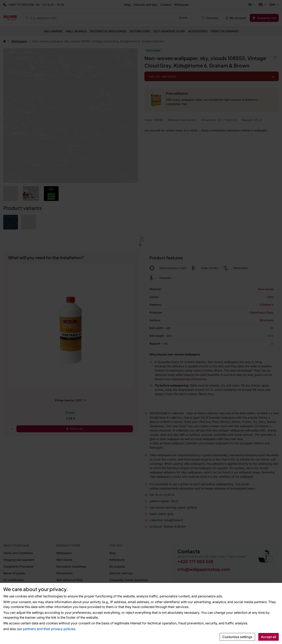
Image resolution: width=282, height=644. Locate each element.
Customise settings (237, 637)
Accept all (269, 637)
